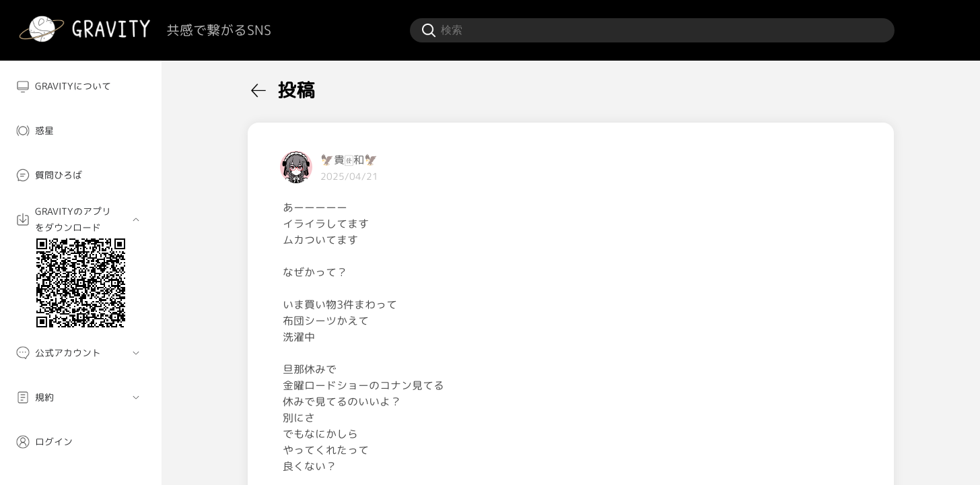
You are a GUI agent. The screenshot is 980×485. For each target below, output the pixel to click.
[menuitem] (81, 86)
